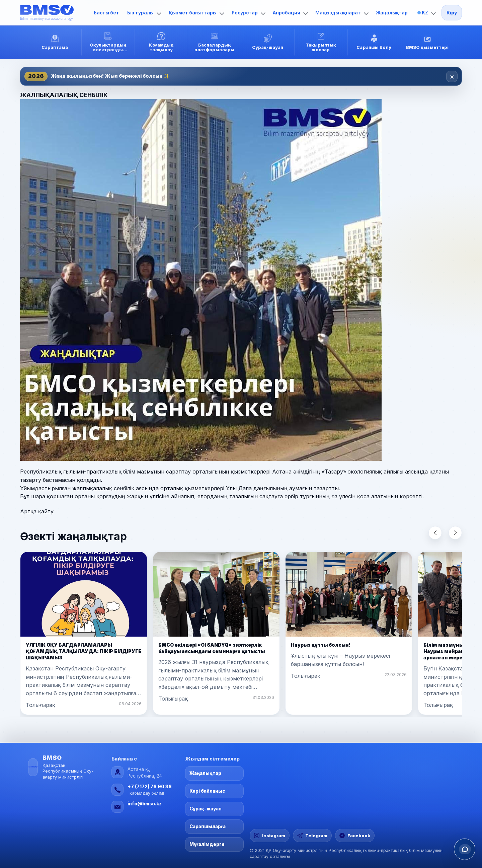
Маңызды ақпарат (342, 13)
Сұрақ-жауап (206, 809)
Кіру (452, 13)
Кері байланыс (207, 791)
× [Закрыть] (452, 76)
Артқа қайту (37, 511)
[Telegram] (312, 836)
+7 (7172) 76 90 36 (150, 787)
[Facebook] (355, 836)
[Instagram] (270, 836)
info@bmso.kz (145, 804)
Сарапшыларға (208, 826)
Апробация (290, 13)
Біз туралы (144, 13)
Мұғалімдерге (207, 844)
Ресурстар (249, 13)
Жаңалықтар (392, 13)
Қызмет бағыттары (196, 13)
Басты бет (106, 13)
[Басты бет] (54, 13)
